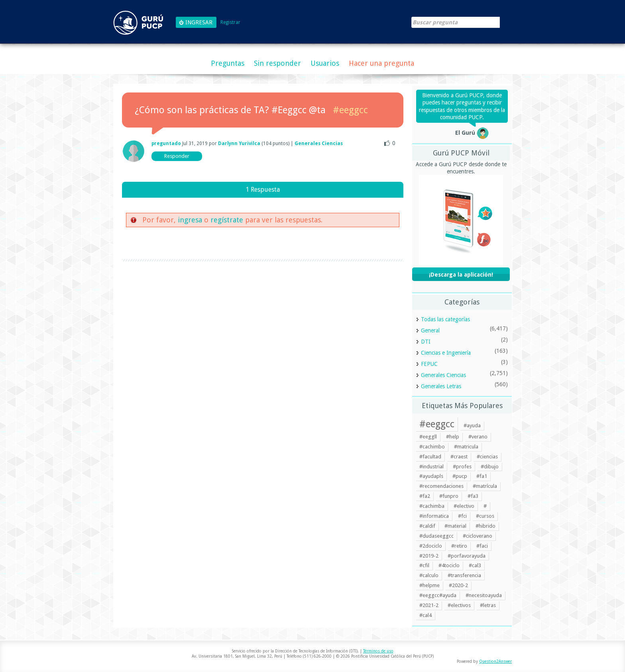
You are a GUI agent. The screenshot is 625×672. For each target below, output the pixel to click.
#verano (478, 437)
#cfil (424, 565)
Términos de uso (378, 651)
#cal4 (426, 615)
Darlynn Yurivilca (239, 143)
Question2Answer (495, 661)
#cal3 (475, 565)
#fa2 (425, 496)
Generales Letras (441, 386)
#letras (488, 605)
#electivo (464, 506)
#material (455, 526)
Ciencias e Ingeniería (446, 353)
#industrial (431, 467)
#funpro (449, 496)
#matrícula (485, 486)
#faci (482, 546)
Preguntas (228, 63)
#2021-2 (429, 605)
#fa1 (482, 476)
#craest (459, 457)
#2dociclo (431, 546)
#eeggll (428, 437)
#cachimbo (432, 447)
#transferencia (464, 575)
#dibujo (490, 467)
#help (453, 437)
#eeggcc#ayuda (438, 595)
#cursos (485, 516)
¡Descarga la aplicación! (461, 275)
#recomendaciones (441, 486)
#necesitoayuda (484, 595)
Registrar (230, 23)
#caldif (427, 526)
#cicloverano (478, 536)
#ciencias (487, 457)
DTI (426, 342)
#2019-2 (429, 556)
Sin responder (277, 63)
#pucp (460, 476)
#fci (462, 516)
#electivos (459, 605)
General (430, 330)
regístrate (227, 220)
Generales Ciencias (319, 143)
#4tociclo (449, 565)
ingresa (190, 220)
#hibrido (485, 526)
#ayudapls (431, 476)
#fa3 (473, 496)
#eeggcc (350, 110)
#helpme (429, 585)
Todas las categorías (445, 319)
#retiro (459, 546)
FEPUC (429, 364)
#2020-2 (458, 585)
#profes (462, 467)
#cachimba (432, 506)
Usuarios (325, 63)
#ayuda (472, 425)
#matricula (466, 447)
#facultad (430, 457)
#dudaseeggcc (436, 536)
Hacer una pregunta (381, 63)
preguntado (166, 143)
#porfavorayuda (467, 556)
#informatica (434, 516)
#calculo (429, 575)
